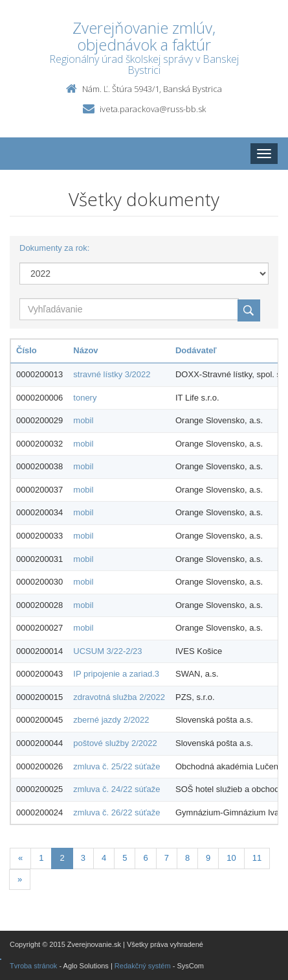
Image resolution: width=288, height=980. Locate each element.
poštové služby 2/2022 (115, 743)
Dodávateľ (196, 350)
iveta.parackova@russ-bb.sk (153, 109)
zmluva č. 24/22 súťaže (116, 789)
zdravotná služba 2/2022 (119, 697)
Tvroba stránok (33, 966)
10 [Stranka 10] (231, 858)
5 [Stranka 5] (125, 858)
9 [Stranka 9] (208, 858)
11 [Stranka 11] (257, 858)
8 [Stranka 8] (187, 858)
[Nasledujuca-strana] (20, 880)
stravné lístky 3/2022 (112, 374)
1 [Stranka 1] (41, 858)
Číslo (27, 350)
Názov (85, 350)
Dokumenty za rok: (54, 248)
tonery (85, 398)
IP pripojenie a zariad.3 (116, 674)
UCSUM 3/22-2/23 (107, 651)
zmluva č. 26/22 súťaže (116, 812)
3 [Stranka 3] (83, 858)
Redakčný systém (143, 966)
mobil (83, 420)
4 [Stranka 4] (104, 858)
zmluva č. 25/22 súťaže (116, 766)
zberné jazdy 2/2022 (111, 720)
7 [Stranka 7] (167, 858)
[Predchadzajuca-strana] (20, 858)
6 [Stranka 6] (145, 858)
